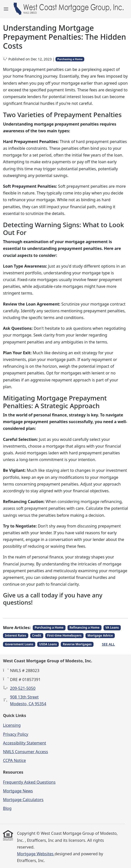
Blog (7, 808)
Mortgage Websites (36, 854)
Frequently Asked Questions (29, 782)
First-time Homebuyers (64, 635)
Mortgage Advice (100, 635)
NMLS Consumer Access (25, 752)
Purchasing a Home (70, 59)
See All (108, 644)
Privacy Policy (16, 734)
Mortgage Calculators (23, 800)
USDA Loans (48, 644)
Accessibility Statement (24, 743)
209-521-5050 (23, 688)
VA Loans (112, 627)
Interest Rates (16, 635)
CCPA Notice (14, 760)
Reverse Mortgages (77, 644)
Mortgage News (18, 791)
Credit (36, 635)
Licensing (12, 725)
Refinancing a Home (84, 627)
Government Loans (19, 644)
